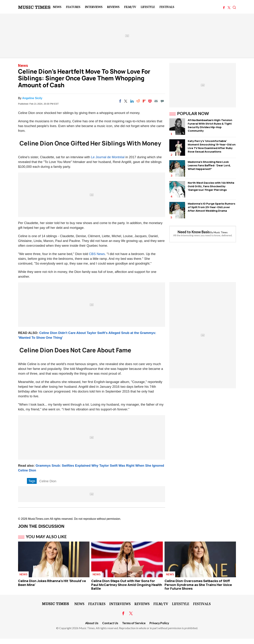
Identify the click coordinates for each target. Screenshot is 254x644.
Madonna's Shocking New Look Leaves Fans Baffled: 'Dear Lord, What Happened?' (209, 165)
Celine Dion (48, 481)
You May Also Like (46, 537)
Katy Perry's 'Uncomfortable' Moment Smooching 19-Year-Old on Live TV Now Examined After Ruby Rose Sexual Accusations (212, 146)
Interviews (94, 7)
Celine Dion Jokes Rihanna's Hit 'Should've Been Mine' (52, 583)
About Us (92, 623)
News (57, 7)
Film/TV (130, 7)
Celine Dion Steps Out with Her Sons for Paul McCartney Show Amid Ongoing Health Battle (127, 585)
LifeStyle (148, 7)
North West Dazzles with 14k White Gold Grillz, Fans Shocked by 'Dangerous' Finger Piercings (211, 186)
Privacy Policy (159, 623)
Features (73, 7)
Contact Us (110, 623)
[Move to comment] (162, 101)
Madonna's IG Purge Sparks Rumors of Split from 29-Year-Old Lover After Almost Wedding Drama (211, 207)
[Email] (156, 101)
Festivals (167, 7)
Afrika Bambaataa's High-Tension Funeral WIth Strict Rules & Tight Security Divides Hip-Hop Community (210, 125)
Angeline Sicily (32, 98)
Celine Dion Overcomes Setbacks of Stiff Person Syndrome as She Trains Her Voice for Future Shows (198, 585)
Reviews (113, 7)
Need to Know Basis (194, 232)
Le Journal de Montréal (108, 157)
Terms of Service (134, 623)
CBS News (97, 254)
